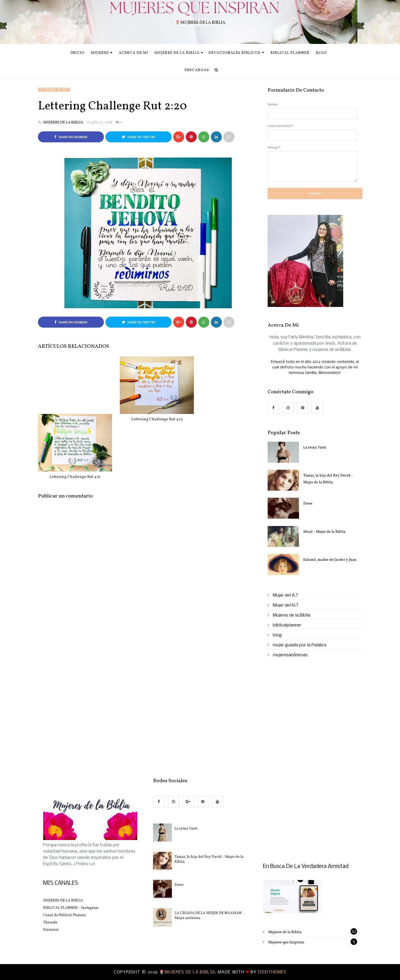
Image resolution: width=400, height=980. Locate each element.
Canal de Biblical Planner (65, 915)
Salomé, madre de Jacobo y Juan (330, 560)
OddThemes (272, 972)
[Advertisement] (148, 601)
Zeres (308, 504)
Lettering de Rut (54, 90)
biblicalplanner (287, 625)
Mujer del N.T (286, 605)
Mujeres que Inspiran (286, 942)
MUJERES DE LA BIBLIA (63, 123)
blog (277, 635)
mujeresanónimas (290, 655)
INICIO (78, 53)
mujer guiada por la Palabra (300, 645)
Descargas (197, 70)
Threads (50, 923)
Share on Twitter (139, 137)
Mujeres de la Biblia (179, 53)
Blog (321, 53)
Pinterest (51, 930)
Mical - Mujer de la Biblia (324, 532)
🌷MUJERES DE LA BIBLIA (200, 23)
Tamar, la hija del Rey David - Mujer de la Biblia (328, 479)
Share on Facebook (71, 137)
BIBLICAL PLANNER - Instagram (71, 908)
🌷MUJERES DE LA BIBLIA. (188, 972)
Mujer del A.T (286, 595)
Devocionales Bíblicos (236, 53)
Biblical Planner (290, 53)
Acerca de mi (133, 53)
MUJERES (102, 53)
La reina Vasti (315, 448)
